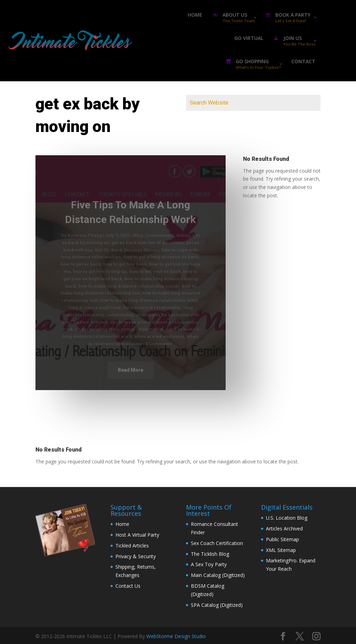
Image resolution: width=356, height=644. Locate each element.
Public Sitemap (282, 539)
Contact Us (128, 586)
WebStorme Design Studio (176, 636)
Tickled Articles (132, 546)
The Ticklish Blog (210, 554)
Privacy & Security (136, 556)
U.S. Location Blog (287, 518)
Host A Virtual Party (137, 535)
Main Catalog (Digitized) (218, 575)
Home (122, 524)
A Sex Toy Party (209, 564)
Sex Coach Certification (217, 543)
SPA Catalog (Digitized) (217, 605)
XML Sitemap (281, 550)
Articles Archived (284, 529)
